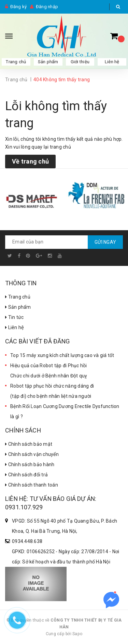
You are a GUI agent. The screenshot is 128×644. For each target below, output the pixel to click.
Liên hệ (112, 62)
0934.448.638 (27, 541)
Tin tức (14, 317)
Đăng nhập (47, 7)
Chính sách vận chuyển (32, 454)
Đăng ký (19, 7)
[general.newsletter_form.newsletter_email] (64, 242)
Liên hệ (15, 327)
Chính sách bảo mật (29, 444)
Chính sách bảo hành (30, 464)
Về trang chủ (30, 161)
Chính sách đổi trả (26, 475)
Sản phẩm (48, 62)
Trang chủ (18, 297)
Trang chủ (16, 62)
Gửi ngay (105, 242)
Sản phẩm (18, 307)
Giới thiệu (80, 62)
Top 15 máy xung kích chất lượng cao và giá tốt (62, 355)
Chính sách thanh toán (32, 485)
